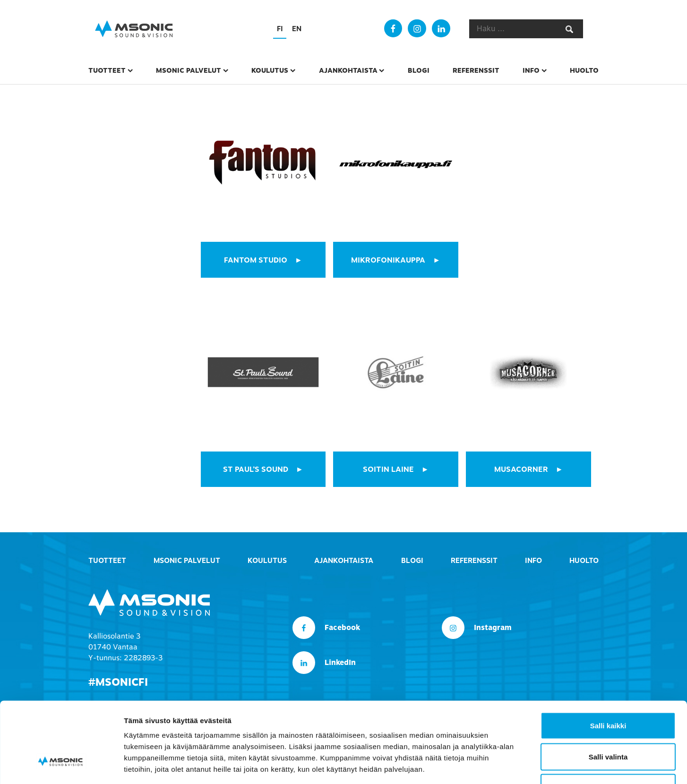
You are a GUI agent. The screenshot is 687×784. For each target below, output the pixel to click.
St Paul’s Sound (256, 469)
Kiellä (608, 722)
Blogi (419, 70)
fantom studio (256, 260)
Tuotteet (107, 70)
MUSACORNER (521, 469)
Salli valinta (608, 691)
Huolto (584, 70)
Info (531, 70)
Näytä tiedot (505, 765)
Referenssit (476, 70)
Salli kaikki (608, 660)
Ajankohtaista (348, 70)
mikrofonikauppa (388, 260)
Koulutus (270, 70)
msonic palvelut (189, 70)
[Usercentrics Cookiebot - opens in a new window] (61, 766)
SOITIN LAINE (388, 469)
